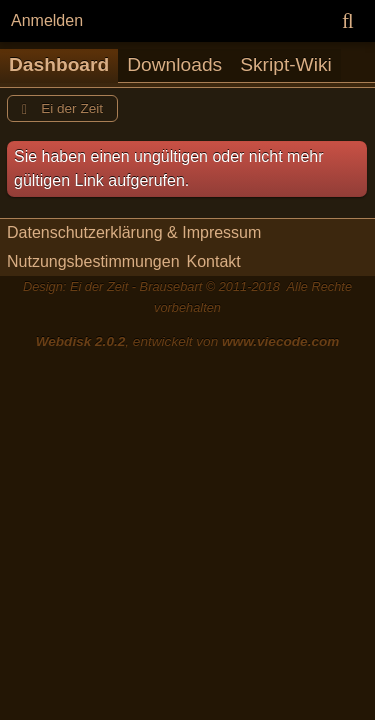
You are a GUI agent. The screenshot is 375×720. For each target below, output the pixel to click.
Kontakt (214, 261)
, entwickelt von (188, 341)
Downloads (174, 64)
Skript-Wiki (286, 64)
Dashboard (59, 64)
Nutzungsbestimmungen (93, 261)
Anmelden (47, 20)
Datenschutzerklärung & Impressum (134, 232)
